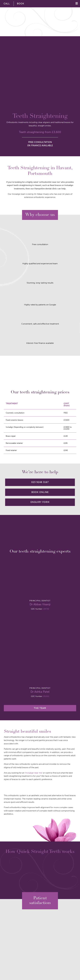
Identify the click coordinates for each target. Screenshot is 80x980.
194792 (46, 609)
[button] (72, 3)
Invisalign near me (34, 773)
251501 (46, 696)
